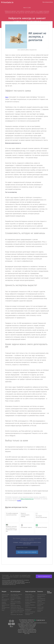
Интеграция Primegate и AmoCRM (16, 599)
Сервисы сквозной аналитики (41, 601)
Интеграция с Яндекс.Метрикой (17, 610)
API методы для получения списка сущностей (16, 595)
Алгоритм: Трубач (29, 598)
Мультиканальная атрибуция (29, 614)
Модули (4, 592)
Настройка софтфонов (15, 597)
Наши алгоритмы (30, 592)
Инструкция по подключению (17, 609)
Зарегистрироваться (44, 576)
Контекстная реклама (40, 611)
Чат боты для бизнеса (40, 605)
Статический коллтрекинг (31, 608)
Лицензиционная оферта (5, 606)
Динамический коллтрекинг (28, 610)
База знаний (49, 592)
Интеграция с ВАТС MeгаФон (17, 615)
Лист (7, 97)
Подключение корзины (16, 606)
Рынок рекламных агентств (41, 597)
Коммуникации (5, 596)
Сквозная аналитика (4, 603)
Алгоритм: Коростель (30, 596)
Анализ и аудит (41, 607)
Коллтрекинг (4, 601)
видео (19, 500)
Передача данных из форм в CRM (17, 612)
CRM (3, 598)
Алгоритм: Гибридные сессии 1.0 (30, 606)
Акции (3, 610)
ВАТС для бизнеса (41, 603)
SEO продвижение (41, 599)
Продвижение (40, 609)
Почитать (40, 592)
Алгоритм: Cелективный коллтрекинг (30, 603)
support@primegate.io (41, 623)
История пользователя (30, 612)
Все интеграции (15, 592)
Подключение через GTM (16, 607)
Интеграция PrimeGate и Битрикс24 (16, 604)
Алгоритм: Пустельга (30, 599)
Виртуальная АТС (5, 599)
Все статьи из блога (48, 2)
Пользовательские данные (6, 608)
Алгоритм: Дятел (29, 601)
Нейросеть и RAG (5, 594)
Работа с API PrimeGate (15, 601)
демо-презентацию (27, 499)
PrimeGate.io (7, 2)
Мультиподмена (29, 594)
